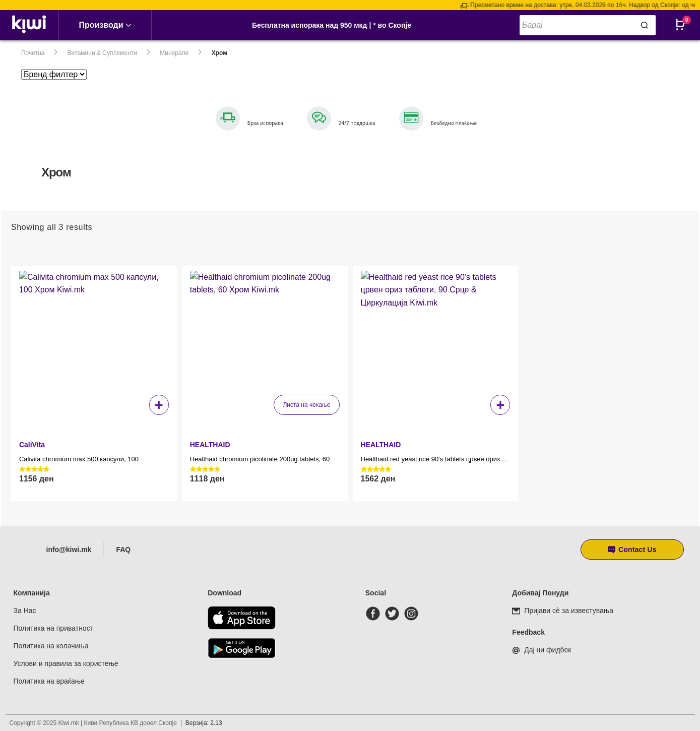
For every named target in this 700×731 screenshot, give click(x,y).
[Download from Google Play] (242, 648)
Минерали (174, 53)
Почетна (33, 53)
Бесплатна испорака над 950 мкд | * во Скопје (332, 25)
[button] (632, 550)
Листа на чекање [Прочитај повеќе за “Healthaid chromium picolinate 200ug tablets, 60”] (306, 405)
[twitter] (394, 614)
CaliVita (32, 445)
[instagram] (413, 614)
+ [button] (159, 405)
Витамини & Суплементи (102, 53)
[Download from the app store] (242, 618)
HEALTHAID (210, 445)
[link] (29, 25)
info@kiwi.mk (69, 550)
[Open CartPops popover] (685, 33)
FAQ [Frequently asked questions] (123, 550)
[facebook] (375, 614)
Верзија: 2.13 (204, 723)
